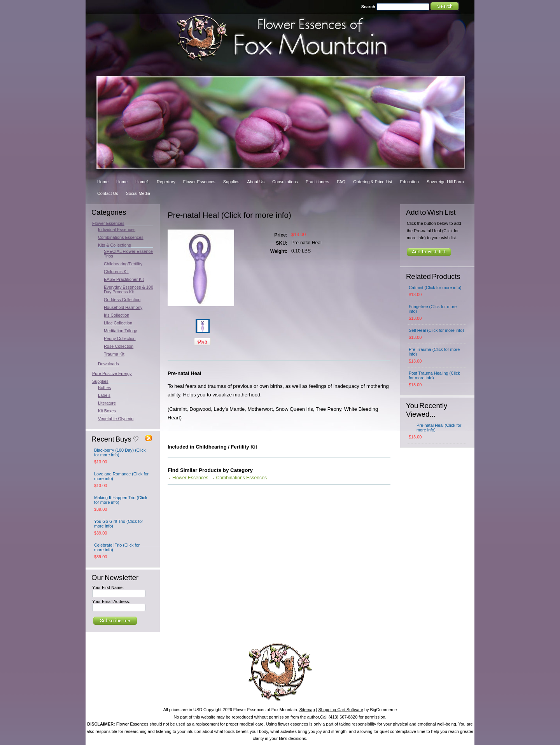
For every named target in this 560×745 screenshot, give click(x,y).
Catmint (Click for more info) (435, 287)
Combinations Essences (121, 237)
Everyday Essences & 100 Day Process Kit (129, 289)
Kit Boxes (107, 411)
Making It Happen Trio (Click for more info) (121, 500)
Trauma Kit (114, 354)
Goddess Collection (122, 300)
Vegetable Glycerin (116, 419)
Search (368, 7)
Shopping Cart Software (340, 710)
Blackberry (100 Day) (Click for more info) (120, 452)
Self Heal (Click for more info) (436, 330)
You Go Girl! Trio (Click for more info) (119, 524)
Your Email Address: (111, 601)
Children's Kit (116, 272)
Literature (107, 403)
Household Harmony (123, 307)
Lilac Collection (118, 323)
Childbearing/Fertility (123, 264)
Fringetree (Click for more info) (433, 309)
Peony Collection (120, 338)
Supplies (100, 381)
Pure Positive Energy (112, 373)
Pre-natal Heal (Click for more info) (439, 428)
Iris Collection (116, 315)
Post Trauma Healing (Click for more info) (434, 375)
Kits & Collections (115, 245)
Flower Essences (108, 223)
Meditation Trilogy (120, 331)
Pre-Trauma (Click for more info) (434, 352)
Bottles (104, 387)
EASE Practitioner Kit (124, 279)
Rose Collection (119, 346)
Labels (104, 395)
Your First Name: (108, 587)
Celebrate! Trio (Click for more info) (117, 547)
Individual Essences (117, 230)
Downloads (108, 364)
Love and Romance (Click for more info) (121, 476)
